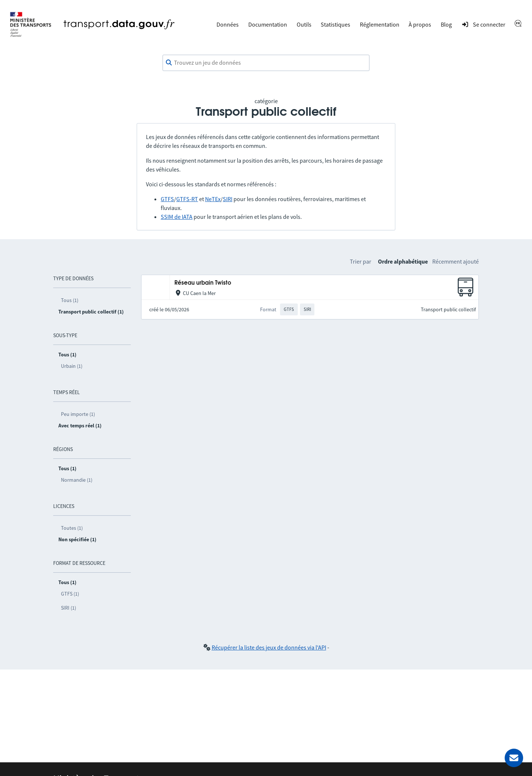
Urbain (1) (72, 366)
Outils (304, 24)
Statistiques (335, 24)
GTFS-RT (187, 199)
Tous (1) (70, 300)
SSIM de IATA (177, 217)
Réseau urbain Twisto (203, 283)
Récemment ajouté (456, 261)
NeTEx (213, 199)
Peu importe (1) (78, 414)
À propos (420, 24)
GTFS (167, 199)
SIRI (228, 199)
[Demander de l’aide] (514, 758)
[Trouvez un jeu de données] (266, 63)
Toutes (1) (72, 528)
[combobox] (266, 63)
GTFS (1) (70, 594)
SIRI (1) (69, 608)
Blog (446, 24)
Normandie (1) (77, 480)
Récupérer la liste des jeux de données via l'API (269, 647)
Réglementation (380, 24)
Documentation (268, 24)
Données (228, 24)
